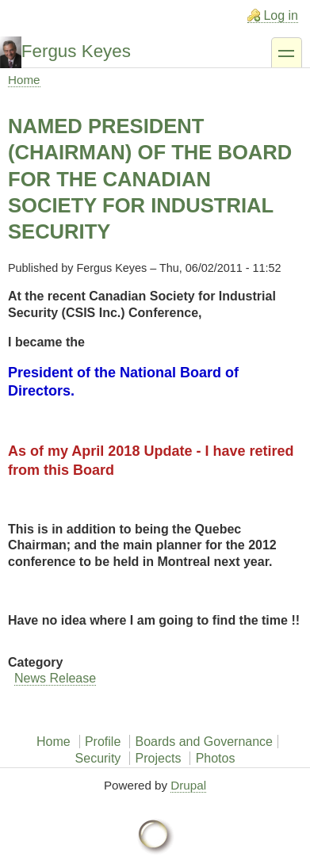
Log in (281, 15)
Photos (216, 758)
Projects (159, 758)
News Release (55, 678)
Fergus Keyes (76, 51)
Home (24, 80)
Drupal (188, 785)
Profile (103, 742)
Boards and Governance (204, 742)
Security (98, 758)
